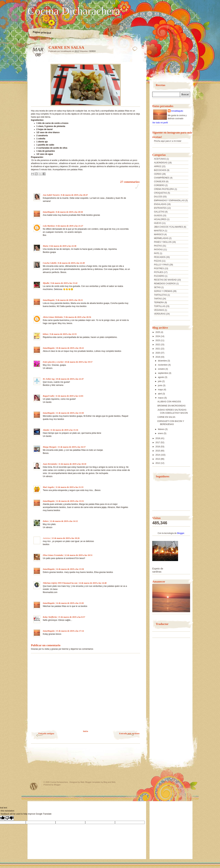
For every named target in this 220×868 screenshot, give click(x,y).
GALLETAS (159, 212)
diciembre (163, 361)
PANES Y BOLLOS (163, 242)
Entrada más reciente (129, 733)
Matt (82, 782)
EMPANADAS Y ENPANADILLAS (169, 200)
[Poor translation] (9, 818)
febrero (161, 429)
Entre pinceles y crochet (53, 362)
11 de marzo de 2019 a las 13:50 (70, 413)
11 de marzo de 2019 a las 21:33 (70, 487)
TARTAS (158, 299)
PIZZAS (158, 261)
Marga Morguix (50, 447)
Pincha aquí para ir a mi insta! (168, 141)
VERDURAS (160, 314)
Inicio (86, 731)
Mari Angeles (49, 487)
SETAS (157, 287)
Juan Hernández (50, 464)
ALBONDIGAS (161, 163)
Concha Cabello (50, 263)
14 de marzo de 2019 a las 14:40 (93, 583)
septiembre (163, 373)
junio (160, 385)
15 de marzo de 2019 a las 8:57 (72, 617)
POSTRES (159, 268)
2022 (158, 345)
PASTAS (158, 246)
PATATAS (158, 250)
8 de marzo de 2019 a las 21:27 (70, 226)
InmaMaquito (49, 212)
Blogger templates (93, 782)
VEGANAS (159, 310)
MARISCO (159, 234)
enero (161, 433)
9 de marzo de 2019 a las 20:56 (78, 317)
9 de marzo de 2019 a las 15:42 (64, 283)
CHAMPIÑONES (162, 178)
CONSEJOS (160, 182)
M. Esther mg (49, 379)
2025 (158, 332)
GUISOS (158, 216)
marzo (161, 398)
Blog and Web (109, 782)
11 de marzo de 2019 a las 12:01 (70, 396)
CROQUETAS (160, 193)
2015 (158, 451)
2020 (158, 353)
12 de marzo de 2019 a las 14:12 (64, 521)
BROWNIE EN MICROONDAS (171, 406)
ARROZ (158, 166)
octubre (162, 369)
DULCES (158, 197)
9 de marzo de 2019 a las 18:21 (69, 300)
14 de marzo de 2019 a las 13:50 (70, 569)
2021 (158, 349)
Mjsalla (46, 283)
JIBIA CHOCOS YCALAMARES (169, 227)
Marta (45, 246)
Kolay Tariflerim (50, 617)
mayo (161, 390)
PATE (157, 253)
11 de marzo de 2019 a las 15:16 (64, 430)
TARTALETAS (160, 295)
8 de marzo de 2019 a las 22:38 (63, 246)
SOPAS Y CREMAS (163, 291)
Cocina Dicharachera (74, 11)
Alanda (46, 430)
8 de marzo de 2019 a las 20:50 (69, 212)
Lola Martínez (49, 226)
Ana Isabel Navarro (51, 195)
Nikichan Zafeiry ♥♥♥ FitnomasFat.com (60, 583)
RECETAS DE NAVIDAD (165, 280)
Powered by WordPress (34, 786)
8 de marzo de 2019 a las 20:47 (74, 195)
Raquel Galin (48, 396)
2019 (158, 357)
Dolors (46, 521)
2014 (158, 455)
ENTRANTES (160, 208)
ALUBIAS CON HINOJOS (169, 402)
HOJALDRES (160, 219)
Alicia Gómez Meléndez (53, 317)
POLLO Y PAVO (161, 265)
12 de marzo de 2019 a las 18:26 (66, 538)
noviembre (163, 365)
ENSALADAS (160, 204)
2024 (158, 336)
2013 (158, 459)
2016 (158, 447)
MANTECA (159, 231)
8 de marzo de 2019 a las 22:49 (71, 263)
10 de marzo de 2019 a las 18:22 (70, 348)
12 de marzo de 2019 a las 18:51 (79, 555)
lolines (46, 334)
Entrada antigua (46, 733)
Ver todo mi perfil (160, 123)
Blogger (181, 533)
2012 (158, 463)
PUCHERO (159, 276)
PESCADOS (160, 257)
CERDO (92, 51)
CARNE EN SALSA (166, 417)
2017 (158, 443)
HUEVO (158, 223)
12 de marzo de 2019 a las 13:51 (70, 501)
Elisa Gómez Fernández (53, 555)
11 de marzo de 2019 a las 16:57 (72, 447)
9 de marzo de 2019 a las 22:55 (63, 334)
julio (160, 381)
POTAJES (159, 272)
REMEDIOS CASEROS (165, 284)
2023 (158, 340)
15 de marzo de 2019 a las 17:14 (70, 631)
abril (160, 394)
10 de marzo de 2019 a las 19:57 (79, 362)
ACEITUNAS (160, 159)
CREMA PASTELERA (164, 189)
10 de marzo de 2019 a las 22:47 (70, 379)
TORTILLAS (160, 306)
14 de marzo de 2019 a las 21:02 (70, 603)
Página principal (42, 32)
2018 (158, 438)
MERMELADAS (161, 238)
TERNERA (159, 303)
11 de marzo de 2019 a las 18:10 (72, 464)
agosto (161, 377)
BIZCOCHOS (160, 170)
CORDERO (159, 185)
